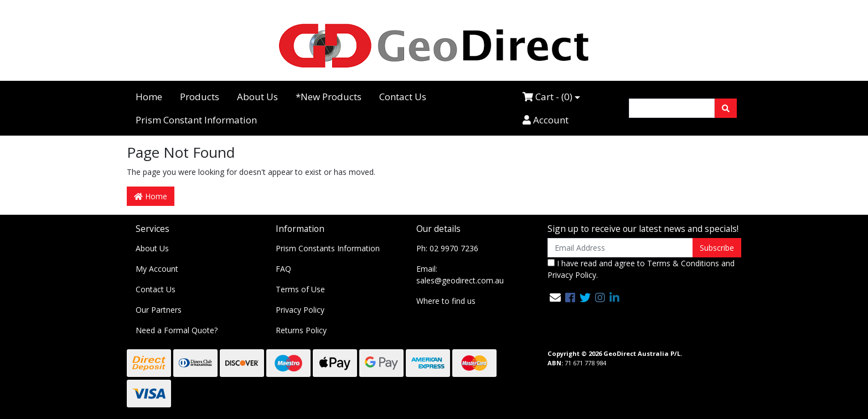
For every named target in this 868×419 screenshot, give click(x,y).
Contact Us (403, 97)
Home (149, 97)
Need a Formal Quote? (177, 330)
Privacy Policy (300, 310)
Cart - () (547, 97)
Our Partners (159, 310)
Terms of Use (300, 289)
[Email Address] (620, 248)
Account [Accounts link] (546, 120)
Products (200, 97)
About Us (257, 97)
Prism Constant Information (196, 120)
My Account (157, 269)
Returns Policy (301, 330)
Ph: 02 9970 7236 (447, 248)
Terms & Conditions (683, 263)
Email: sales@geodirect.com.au (460, 275)
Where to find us (446, 301)
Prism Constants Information (328, 248)
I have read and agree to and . (641, 269)
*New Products (329, 97)
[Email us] (555, 298)
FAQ (283, 269)
